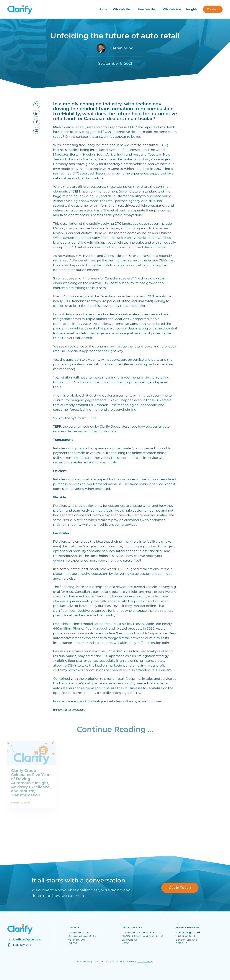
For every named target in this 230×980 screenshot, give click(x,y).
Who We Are (172, 9)
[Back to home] (20, 9)
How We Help (148, 9)
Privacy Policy (145, 962)
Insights (192, 9)
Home (103, 9)
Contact (213, 9)
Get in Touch (180, 888)
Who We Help (123, 9)
